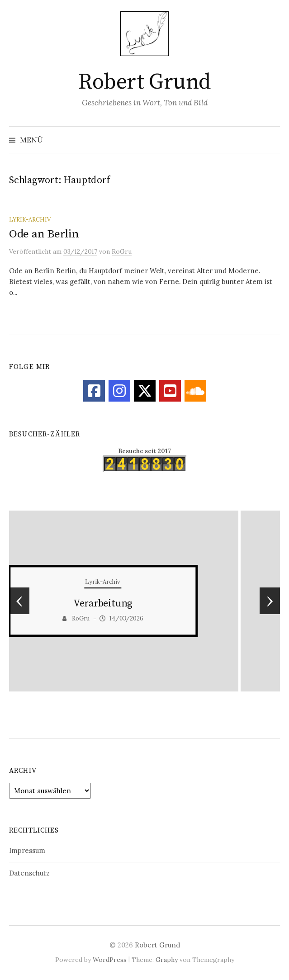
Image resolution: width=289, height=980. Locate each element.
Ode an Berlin (44, 234)
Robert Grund (144, 82)
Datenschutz (29, 873)
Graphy (167, 960)
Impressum (27, 850)
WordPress (110, 960)
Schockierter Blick (144, 604)
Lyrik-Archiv (30, 219)
